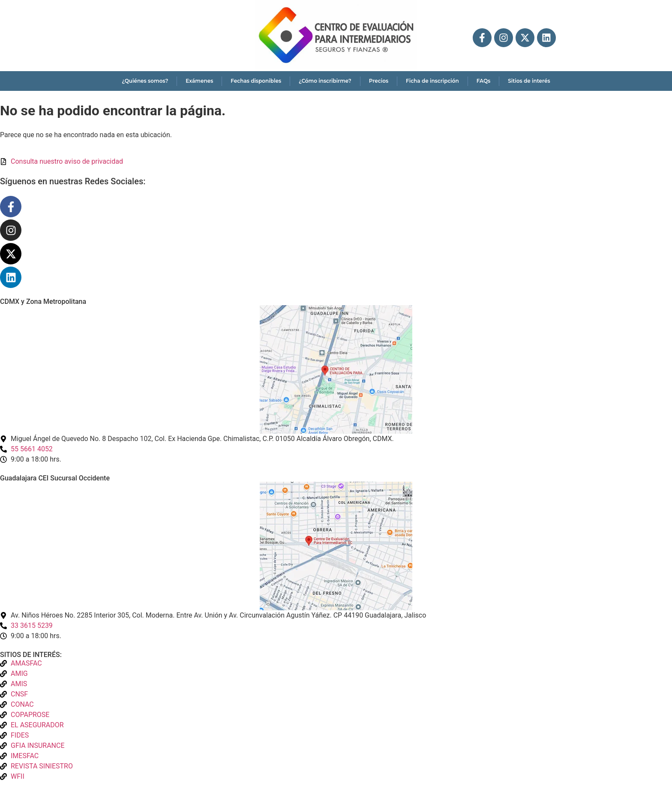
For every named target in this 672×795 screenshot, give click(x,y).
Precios (379, 81)
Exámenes (199, 81)
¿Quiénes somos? (145, 81)
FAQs (483, 81)
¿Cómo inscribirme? (325, 81)
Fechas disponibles (256, 81)
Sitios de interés (529, 81)
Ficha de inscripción (432, 81)
